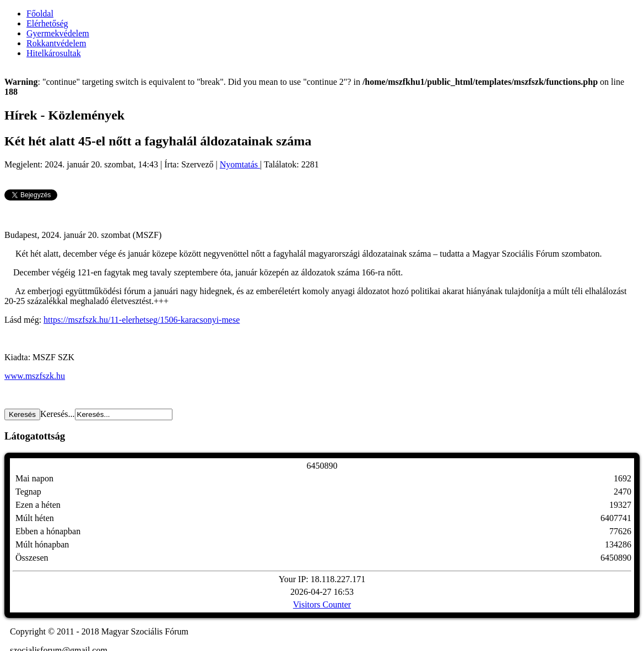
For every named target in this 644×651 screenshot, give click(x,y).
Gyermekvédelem (58, 33)
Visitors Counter (322, 604)
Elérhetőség (47, 23)
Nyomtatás (240, 164)
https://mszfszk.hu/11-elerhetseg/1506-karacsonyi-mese (142, 320)
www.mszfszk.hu (35, 376)
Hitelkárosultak (54, 53)
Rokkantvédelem (56, 43)
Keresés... (58, 414)
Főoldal (40, 13)
